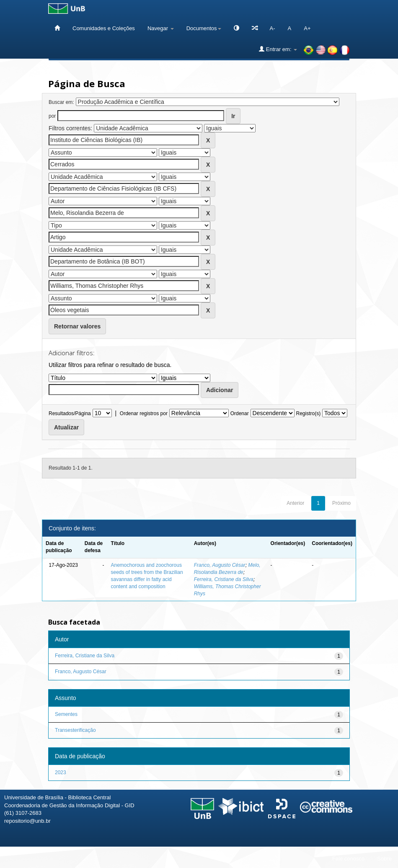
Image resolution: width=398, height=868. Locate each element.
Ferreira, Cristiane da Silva (224, 579)
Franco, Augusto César (220, 565)
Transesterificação (75, 730)
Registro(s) (308, 413)
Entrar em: (278, 49)
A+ (307, 28)
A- (273, 28)
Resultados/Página (70, 413)
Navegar (161, 28)
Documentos (204, 28)
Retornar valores (77, 326)
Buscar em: (61, 102)
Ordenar (240, 413)
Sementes (66, 714)
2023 (61, 772)
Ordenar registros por (144, 413)
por (52, 116)
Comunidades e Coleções (104, 28)
